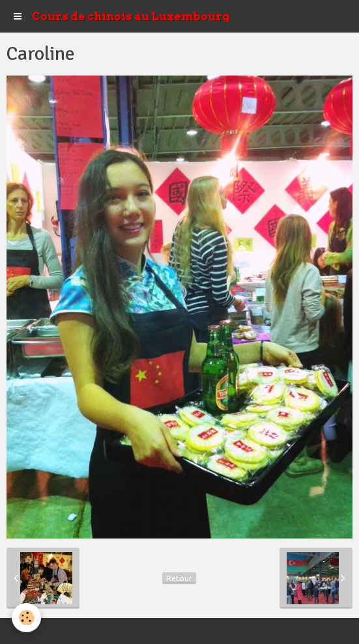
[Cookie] (26, 618)
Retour (179, 578)
